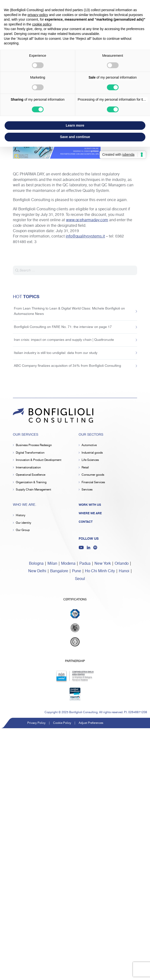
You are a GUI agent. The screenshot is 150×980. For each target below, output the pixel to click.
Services (87, 490)
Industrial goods (92, 453)
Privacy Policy (36, 723)
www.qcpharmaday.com (87, 220)
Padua (85, 564)
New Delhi (37, 571)
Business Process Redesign (34, 445)
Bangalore (59, 571)
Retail (85, 468)
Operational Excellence (31, 475)
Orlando (122, 564)
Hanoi (124, 571)
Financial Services (93, 482)
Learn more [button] (75, 125)
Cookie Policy (62, 723)
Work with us (90, 505)
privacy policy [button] (38, 15)
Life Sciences (90, 460)
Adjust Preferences (91, 723)
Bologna (36, 564)
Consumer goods (93, 475)
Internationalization (28, 468)
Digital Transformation (30, 453)
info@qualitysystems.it (85, 236)
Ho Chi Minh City (100, 571)
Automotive (89, 445)
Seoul (80, 579)
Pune (77, 571)
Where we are (90, 513)
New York (103, 564)
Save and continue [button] (75, 137)
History (21, 515)
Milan (52, 564)
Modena (68, 564)
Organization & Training (31, 482)
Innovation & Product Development (39, 460)
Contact (86, 522)
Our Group (23, 530)
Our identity (23, 523)
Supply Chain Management (33, 490)
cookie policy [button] (42, 24)
